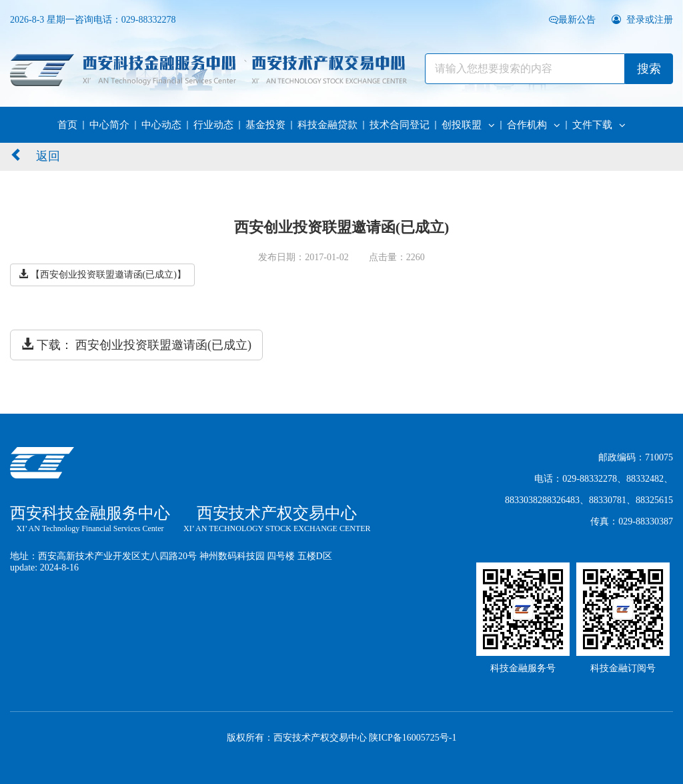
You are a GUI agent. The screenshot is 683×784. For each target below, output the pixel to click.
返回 (35, 155)
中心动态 (161, 125)
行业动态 (213, 125)
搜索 (649, 69)
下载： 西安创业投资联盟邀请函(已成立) (136, 345)
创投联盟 (468, 125)
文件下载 (599, 125)
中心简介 (109, 125)
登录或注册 (643, 20)
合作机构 (534, 125)
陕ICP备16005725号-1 (413, 738)
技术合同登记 (400, 125)
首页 (67, 125)
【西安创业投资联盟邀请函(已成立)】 (102, 274)
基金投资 (265, 125)
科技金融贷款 (327, 125)
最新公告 (574, 20)
